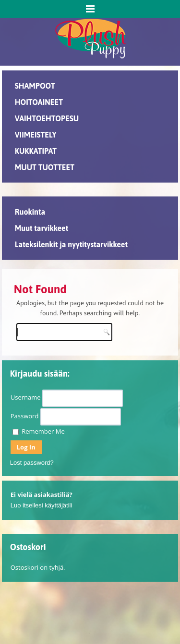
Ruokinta (30, 212)
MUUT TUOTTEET (45, 167)
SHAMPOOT (35, 86)
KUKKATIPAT (36, 151)
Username (26, 397)
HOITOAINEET (39, 102)
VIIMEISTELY (36, 135)
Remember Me (39, 431)
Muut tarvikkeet (42, 228)
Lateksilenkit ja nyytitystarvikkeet (71, 244)
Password (25, 416)
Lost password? (32, 463)
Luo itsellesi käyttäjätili (42, 505)
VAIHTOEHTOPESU (47, 118)
